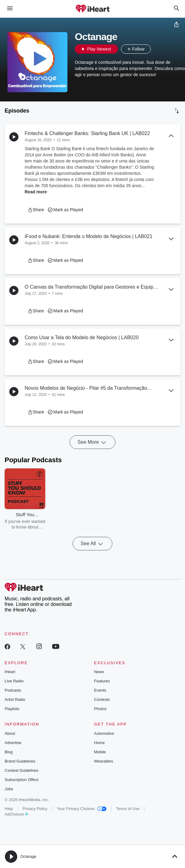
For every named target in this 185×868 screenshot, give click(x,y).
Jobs (9, 789)
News (99, 672)
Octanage (28, 857)
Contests (102, 699)
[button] (157, 49)
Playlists (12, 709)
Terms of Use (128, 809)
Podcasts (13, 690)
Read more (36, 192)
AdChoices (16, 814)
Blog (9, 752)
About (10, 733)
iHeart (10, 672)
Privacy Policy (35, 809)
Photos (100, 709)
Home (100, 743)
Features (102, 681)
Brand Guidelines (20, 761)
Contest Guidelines (22, 770)
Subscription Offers (22, 780)
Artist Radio (15, 699)
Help (9, 809)
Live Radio (14, 681)
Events (100, 690)
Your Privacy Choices (82, 809)
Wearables (104, 761)
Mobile (100, 752)
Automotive (104, 733)
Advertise (13, 743)
